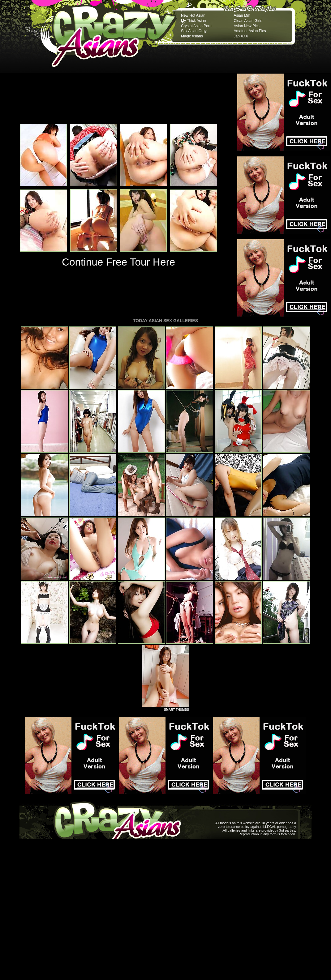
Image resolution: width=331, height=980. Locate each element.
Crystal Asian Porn (196, 26)
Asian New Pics (246, 26)
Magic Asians (192, 36)
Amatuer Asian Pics (250, 31)
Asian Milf (242, 15)
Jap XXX (241, 36)
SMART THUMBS (176, 710)
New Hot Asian (193, 15)
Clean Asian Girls (248, 21)
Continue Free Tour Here (118, 262)
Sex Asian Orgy (194, 31)
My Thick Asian (193, 21)
